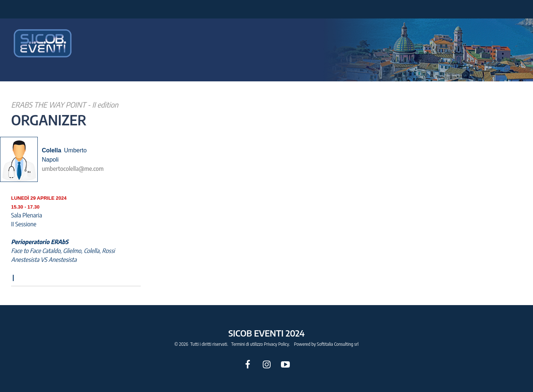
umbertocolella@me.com (73, 169)
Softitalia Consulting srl (338, 344)
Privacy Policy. (277, 344)
